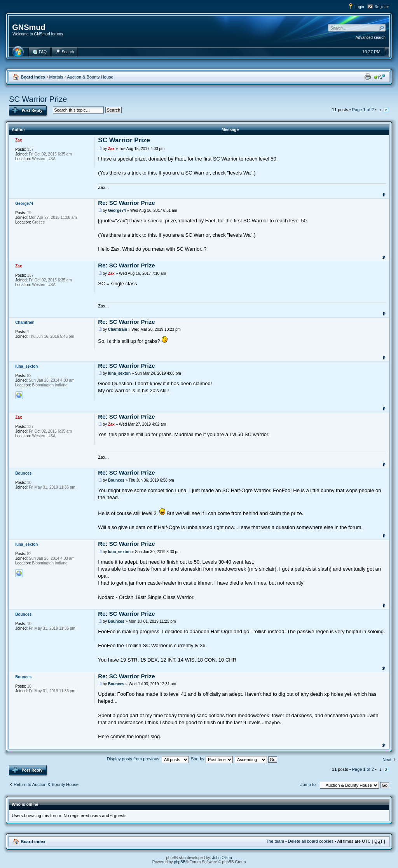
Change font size (380, 77)
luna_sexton (119, 373)
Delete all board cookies (311, 841)
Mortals (56, 77)
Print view (368, 77)
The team (275, 841)
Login (359, 7)
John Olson (222, 858)
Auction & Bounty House (90, 77)
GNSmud (29, 27)
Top (384, 194)
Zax (111, 149)
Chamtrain (118, 329)
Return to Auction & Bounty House (46, 784)
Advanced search (371, 38)
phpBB (180, 862)
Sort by (212, 759)
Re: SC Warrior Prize (126, 203)
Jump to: (309, 784)
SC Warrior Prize (38, 99)
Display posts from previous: (148, 759)
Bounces (116, 480)
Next (387, 760)
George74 (117, 210)
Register (382, 7)
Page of (363, 110)
